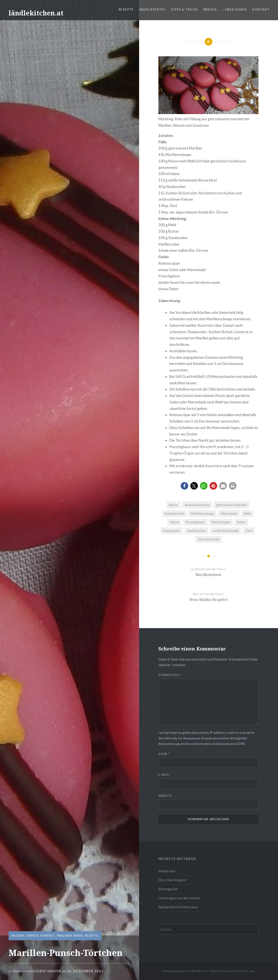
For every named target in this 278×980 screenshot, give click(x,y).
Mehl (247, 513)
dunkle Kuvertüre (197, 505)
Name (164, 754)
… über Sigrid (234, 9)
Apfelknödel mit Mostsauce (178, 907)
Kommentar (170, 675)
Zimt (249, 531)
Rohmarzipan (221, 522)
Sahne (241, 522)
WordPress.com (244, 971)
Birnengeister (168, 889)
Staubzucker (172, 531)
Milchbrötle (167, 871)
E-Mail (165, 775)
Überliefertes (152, 9)
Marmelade (229, 513)
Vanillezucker (197, 531)
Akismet (165, 744)
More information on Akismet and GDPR (215, 744)
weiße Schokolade (226, 531)
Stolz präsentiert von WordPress (184, 971)
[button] (184, 486)
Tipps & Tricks (184, 9)
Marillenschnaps (202, 513)
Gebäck (32, 936)
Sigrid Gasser (47, 971)
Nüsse (174, 522)
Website (165, 796)
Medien (210, 9)
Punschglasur (195, 522)
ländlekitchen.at (36, 13)
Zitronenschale (208, 539)
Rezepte (126, 9)
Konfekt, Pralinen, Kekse (62, 936)
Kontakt (261, 9)
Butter (173, 505)
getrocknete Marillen (231, 505)
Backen (18, 936)
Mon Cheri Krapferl (172, 880)
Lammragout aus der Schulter (180, 898)
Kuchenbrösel (174, 513)
